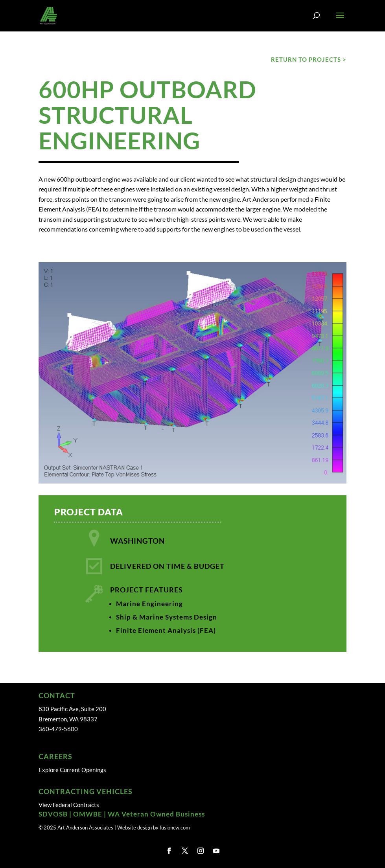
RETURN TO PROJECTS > (309, 59)
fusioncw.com (175, 828)
